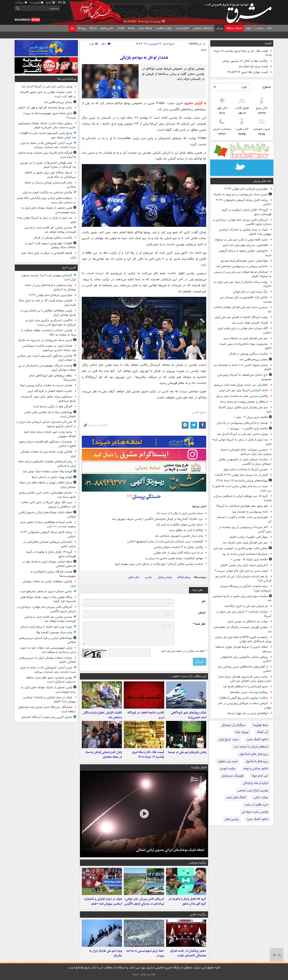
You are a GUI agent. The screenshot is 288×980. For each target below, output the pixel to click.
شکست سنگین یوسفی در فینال (248, 354)
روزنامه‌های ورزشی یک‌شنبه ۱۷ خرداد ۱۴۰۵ (242, 481)
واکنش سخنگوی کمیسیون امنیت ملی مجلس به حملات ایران (46, 358)
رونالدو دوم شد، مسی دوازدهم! (249, 692)
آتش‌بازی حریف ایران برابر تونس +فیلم (244, 565)
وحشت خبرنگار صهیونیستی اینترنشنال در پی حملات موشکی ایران (47, 368)
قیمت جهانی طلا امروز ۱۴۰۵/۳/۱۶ (247, 72)
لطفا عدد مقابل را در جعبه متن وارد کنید (184, 651)
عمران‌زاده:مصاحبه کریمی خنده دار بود (245, 554)
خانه (269, 28)
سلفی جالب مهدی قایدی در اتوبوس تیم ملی (241, 548)
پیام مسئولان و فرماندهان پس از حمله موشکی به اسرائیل (51, 287)
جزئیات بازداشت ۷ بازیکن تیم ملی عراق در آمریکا (244, 614)
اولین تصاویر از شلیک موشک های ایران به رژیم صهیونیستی (48, 210)
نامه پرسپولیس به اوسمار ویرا (250, 512)
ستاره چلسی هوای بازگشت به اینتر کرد (180, 525)
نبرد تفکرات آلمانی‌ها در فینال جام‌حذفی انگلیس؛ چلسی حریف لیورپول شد (157, 519)
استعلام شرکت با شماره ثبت (251, 747)
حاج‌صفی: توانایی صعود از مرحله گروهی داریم (245, 253)
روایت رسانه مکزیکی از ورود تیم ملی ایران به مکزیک (243, 284)
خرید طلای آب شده (256, 805)
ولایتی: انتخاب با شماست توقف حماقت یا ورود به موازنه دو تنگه (49, 332)
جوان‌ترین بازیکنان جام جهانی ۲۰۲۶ (246, 189)
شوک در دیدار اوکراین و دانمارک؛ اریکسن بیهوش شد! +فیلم (245, 232)
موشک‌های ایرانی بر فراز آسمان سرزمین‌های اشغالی (47, 640)
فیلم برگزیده (199, 767)
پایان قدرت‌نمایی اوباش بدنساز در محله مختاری (104, 755)
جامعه (131, 28)
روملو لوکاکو (184, 577)
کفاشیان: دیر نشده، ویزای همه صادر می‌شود (241, 385)
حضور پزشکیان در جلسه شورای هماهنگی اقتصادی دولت (188, 953)
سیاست (259, 28)
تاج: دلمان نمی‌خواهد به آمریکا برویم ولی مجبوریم (245, 377)
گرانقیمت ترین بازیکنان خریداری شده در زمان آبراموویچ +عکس (165, 541)
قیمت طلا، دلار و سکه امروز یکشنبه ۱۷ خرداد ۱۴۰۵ (242, 53)
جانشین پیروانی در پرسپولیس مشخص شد (242, 266)
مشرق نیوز (239, 11)
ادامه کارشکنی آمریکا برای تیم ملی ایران (243, 390)
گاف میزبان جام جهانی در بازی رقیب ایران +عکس (244, 330)
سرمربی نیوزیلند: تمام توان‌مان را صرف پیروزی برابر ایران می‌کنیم (246, 452)
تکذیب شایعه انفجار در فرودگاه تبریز (146, 715)
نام (204, 601)
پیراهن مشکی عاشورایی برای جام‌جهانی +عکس (246, 659)
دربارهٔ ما (21, 3)
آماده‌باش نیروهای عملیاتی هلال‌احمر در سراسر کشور (50, 544)
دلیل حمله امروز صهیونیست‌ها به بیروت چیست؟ (50, 115)
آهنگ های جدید (236, 797)
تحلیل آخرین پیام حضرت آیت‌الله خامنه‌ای (47, 717)
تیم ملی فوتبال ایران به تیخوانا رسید (246, 338)
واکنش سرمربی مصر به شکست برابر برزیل (242, 396)
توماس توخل (165, 577)
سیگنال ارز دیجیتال (233, 725)
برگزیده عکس (198, 914)
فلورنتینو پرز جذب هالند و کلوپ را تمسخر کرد (244, 519)
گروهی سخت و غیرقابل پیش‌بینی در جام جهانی (245, 705)
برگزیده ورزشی (197, 863)
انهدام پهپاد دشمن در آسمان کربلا (52, 477)
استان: (266, 87)
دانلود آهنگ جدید (257, 739)
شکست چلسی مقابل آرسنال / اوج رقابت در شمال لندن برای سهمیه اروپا (159, 564)
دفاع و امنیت (182, 28)
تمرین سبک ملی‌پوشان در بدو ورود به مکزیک (241, 194)
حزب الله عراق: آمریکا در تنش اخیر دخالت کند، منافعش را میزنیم (48, 505)
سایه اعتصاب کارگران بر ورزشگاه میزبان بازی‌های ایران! (246, 588)
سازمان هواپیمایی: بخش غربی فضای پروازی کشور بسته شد (47, 495)
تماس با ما (37, 3)
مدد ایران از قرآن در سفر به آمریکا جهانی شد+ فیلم (242, 442)
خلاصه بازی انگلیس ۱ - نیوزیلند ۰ (248, 429)
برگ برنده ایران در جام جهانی (250, 292)
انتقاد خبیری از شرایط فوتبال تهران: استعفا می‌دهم (243, 649)
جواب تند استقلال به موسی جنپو (248, 621)
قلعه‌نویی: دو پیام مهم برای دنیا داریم (245, 245)
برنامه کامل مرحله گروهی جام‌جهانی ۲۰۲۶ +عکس (244, 202)
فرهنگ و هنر (145, 28)
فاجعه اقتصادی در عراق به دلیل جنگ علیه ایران (48, 255)
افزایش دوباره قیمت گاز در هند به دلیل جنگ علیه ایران (47, 303)
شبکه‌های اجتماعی (203, 28)
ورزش (220, 28)
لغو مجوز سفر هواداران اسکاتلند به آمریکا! (242, 506)
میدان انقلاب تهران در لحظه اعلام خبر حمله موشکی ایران (48, 485)
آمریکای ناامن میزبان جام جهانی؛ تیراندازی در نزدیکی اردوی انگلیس (242, 222)
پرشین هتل (232, 819)
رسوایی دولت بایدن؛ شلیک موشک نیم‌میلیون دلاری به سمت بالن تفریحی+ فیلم (47, 125)
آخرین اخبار (69, 268)
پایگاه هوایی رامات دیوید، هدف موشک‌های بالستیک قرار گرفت (48, 599)
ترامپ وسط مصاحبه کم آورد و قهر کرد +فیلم (45, 108)
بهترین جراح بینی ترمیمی (253, 790)
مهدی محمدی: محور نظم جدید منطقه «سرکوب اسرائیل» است (51, 680)
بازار (72, 28)
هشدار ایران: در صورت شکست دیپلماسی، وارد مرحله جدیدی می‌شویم (49, 348)
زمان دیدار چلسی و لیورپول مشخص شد (179, 536)
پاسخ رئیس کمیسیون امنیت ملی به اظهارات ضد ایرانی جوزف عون (47, 135)
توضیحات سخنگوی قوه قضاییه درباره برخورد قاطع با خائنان (47, 444)
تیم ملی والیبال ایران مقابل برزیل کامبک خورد (245, 410)
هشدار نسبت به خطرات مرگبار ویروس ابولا (46, 385)
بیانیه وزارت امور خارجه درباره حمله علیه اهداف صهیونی (50, 434)
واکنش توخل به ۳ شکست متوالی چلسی (178, 547)
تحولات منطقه (234, 28)
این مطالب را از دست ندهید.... (188, 676)
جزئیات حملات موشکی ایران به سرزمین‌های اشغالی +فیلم (48, 660)
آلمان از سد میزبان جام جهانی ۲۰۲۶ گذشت (241, 475)
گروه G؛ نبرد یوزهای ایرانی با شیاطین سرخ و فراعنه (243, 498)
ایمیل (202, 613)
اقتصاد (121, 28)
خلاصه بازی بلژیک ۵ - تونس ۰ (249, 559)
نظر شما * (199, 624)
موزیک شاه (242, 732)
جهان (248, 28)
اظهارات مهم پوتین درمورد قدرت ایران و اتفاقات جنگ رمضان (51, 245)
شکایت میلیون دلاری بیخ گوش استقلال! (243, 698)
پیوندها (82, 28)
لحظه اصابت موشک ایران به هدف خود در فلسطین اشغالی (49, 564)
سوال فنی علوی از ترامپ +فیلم (249, 537)
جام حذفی (134, 577)
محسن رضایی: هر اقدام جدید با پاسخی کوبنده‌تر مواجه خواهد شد (50, 230)
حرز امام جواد (260, 776)
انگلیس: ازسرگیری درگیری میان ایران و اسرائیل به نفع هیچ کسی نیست (51, 322)
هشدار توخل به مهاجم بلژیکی (144, 58)
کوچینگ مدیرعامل (233, 776)
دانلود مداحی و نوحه (256, 769)
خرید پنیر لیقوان (228, 761)
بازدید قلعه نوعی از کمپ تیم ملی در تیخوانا (241, 240)
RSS (62, 3)
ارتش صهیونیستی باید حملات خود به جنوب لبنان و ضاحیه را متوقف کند (48, 650)
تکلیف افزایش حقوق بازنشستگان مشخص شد (102, 715)
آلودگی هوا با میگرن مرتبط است (53, 406)
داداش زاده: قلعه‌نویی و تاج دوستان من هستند (246, 300)
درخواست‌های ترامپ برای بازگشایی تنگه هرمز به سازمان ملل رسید (46, 200)
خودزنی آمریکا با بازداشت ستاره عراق (246, 469)
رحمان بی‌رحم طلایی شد (254, 359)
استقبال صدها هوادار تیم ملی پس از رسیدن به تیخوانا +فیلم (243, 274)
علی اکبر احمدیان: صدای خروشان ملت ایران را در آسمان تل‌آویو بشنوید (46, 424)
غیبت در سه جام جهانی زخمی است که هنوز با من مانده (242, 488)
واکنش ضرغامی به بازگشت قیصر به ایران (47, 192)
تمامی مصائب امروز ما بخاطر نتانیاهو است (46, 591)
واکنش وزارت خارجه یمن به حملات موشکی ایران (48, 454)
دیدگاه (93, 28)
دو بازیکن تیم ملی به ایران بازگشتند (246, 606)
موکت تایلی (261, 797)
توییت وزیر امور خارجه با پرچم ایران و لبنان (46, 627)
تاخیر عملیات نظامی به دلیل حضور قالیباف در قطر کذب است (48, 94)
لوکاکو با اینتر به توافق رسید (186, 530)
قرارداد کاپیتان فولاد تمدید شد (250, 323)
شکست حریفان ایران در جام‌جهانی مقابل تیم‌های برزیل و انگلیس (245, 462)
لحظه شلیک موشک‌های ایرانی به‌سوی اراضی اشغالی (170, 850)
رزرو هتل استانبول (257, 761)
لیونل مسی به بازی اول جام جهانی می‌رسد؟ (241, 571)
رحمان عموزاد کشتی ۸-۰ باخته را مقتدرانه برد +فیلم (243, 367)
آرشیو (51, 3)
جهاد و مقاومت (164, 28)
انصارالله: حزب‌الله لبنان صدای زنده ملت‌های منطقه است (47, 709)
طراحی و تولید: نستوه (144, 974)
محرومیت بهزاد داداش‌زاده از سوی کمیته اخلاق (245, 346)
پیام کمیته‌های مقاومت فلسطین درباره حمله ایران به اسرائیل (47, 464)
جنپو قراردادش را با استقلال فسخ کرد (245, 686)
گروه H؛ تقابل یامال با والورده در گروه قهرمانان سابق (247, 212)
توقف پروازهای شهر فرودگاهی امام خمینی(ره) (189, 715)
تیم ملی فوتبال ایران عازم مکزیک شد (245, 543)
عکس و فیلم (107, 28)
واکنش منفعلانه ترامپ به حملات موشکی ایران (49, 584)
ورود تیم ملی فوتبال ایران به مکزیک (106, 953)
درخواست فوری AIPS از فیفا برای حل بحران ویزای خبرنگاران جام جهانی (243, 639)
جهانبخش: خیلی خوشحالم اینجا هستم (244, 261)
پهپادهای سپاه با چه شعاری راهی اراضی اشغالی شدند (50, 414)
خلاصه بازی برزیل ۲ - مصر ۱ (251, 417)
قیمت (268, 43)
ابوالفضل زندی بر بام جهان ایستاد (247, 713)
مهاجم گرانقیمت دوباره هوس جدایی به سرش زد (174, 558)
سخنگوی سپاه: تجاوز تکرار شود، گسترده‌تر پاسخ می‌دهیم (48, 399)
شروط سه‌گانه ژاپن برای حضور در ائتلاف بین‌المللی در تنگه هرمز (50, 175)
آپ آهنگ (262, 732)
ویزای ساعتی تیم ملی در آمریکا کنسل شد (242, 434)
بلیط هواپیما (261, 725)
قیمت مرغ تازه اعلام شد (253, 66)
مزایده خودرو (228, 769)
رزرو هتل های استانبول (254, 754)
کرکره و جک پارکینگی (255, 783)
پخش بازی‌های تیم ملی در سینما (187, 752)
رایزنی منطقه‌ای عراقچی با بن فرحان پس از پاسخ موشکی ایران (48, 313)
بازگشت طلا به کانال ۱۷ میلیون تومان (245, 61)
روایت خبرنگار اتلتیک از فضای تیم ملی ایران (241, 317)
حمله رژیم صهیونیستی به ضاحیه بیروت (145, 953)
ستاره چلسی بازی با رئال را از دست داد (180, 513)
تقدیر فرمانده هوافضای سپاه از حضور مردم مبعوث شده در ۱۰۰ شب (48, 524)
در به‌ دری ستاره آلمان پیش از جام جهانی (178, 553)
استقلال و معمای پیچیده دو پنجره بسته (244, 402)
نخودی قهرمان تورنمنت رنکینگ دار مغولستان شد (242, 629)
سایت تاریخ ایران (229, 739)
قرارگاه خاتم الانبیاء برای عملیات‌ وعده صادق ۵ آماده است (47, 155)
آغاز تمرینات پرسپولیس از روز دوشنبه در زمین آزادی (245, 529)
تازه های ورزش (262, 181)
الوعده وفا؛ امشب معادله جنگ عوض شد (47, 471)
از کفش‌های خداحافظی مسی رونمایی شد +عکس (245, 669)
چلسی (148, 577)
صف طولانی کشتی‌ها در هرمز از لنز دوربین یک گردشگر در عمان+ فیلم (48, 165)
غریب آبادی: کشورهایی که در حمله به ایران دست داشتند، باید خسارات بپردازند (48, 145)
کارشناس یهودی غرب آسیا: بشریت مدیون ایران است (49, 277)
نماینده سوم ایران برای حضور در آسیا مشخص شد (242, 598)
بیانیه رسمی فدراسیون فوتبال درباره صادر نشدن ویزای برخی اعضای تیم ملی (245, 679)
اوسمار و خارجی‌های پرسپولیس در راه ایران (242, 423)
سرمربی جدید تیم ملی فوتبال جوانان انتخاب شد (243, 309)
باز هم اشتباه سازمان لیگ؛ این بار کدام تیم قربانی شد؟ (243, 579)
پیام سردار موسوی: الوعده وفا (54, 632)
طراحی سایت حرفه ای (255, 812)
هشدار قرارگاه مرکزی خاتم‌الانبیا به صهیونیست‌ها (53, 574)
